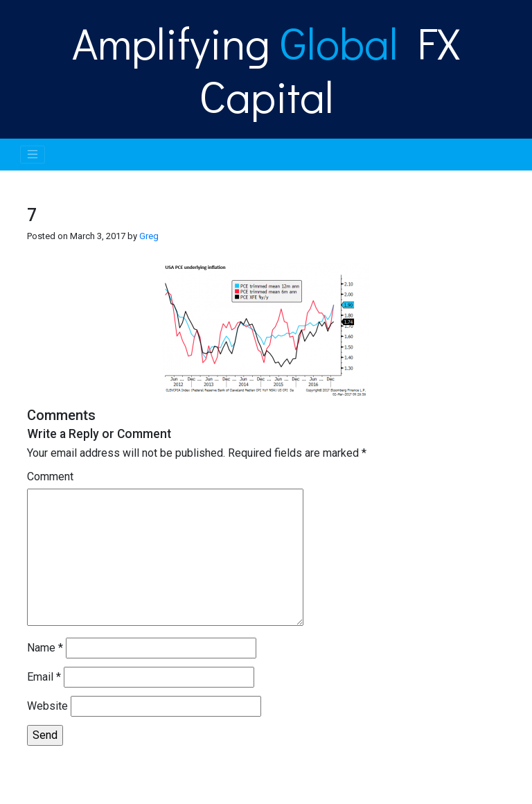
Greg (149, 236)
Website (47, 706)
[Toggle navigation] (33, 155)
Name (45, 648)
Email (44, 677)
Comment (50, 477)
